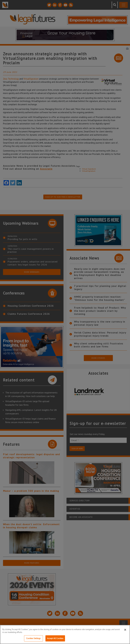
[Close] (125, 634)
